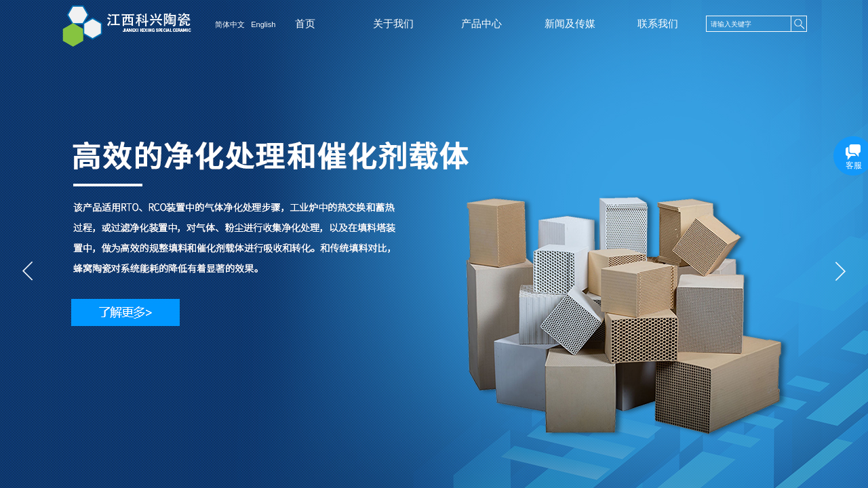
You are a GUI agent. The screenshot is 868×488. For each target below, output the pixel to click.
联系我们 (658, 24)
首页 (305, 24)
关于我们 (393, 24)
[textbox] (748, 24)
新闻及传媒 (570, 24)
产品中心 (481, 24)
